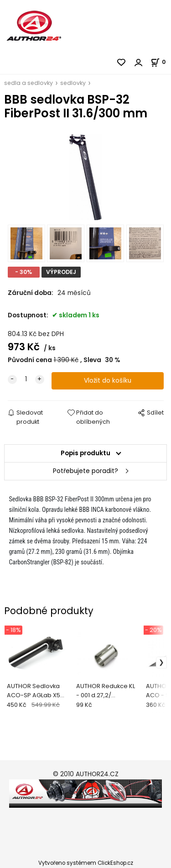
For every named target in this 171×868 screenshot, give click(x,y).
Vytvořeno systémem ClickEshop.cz (86, 863)
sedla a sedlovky (28, 83)
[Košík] (161, 62)
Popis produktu (85, 453)
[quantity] (26, 379)
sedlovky (73, 83)
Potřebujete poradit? (85, 471)
